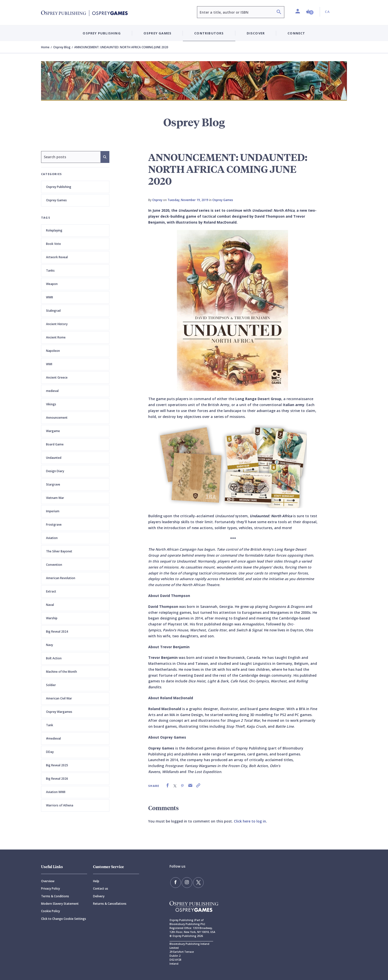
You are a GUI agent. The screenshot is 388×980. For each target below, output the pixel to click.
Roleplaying (54, 230)
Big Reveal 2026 (57, 779)
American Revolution (61, 578)
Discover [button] (256, 33)
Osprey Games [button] (158, 33)
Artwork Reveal (57, 257)
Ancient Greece (57, 377)
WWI (49, 364)
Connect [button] (296, 33)
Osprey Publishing (59, 187)
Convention (54, 565)
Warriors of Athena (60, 805)
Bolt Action (54, 658)
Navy (49, 645)
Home (45, 47)
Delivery (99, 896)
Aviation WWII (56, 792)
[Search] (279, 13)
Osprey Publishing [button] (102, 33)
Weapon (52, 284)
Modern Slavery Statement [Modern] (60, 904)
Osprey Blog (62, 47)
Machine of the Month (61, 672)
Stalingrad (53, 311)
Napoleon (53, 351)
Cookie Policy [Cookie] (50, 911)
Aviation (52, 538)
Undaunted (54, 458)
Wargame (53, 431)
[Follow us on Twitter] (196, 882)
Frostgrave (54, 525)
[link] (168, 786)
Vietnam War (55, 498)
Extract (51, 591)
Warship (52, 618)
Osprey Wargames (59, 712)
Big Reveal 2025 (57, 765)
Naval (50, 605)
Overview (48, 881)
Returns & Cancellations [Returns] (110, 904)
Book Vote (53, 244)
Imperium (53, 511)
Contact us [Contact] (101, 889)
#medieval (53, 738)
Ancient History (57, 324)
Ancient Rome (56, 337)
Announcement (57, 418)
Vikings (51, 404)
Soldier (51, 685)
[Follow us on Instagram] (186, 882)
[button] (310, 12)
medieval (52, 391)
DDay (50, 752)
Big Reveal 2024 (57, 632)
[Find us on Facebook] (175, 882)
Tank (50, 725)
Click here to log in (250, 821)
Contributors (209, 33)
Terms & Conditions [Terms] (55, 896)
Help (96, 881)
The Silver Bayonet (59, 551)
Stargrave (53, 484)
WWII (49, 297)
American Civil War (59, 698)
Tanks (50, 271)
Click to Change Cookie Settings (64, 919)
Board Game (55, 444)
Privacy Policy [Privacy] (50, 889)
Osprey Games (56, 200)
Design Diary (55, 471)
